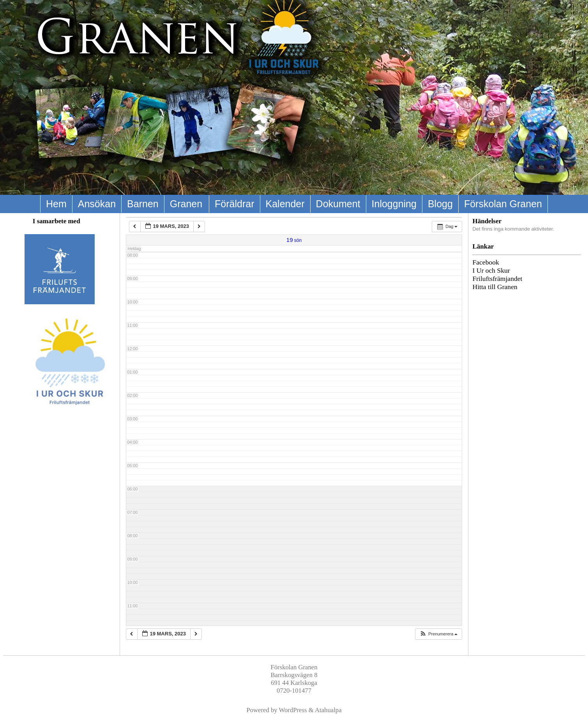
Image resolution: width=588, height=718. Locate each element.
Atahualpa (328, 710)
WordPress (293, 710)
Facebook (486, 262)
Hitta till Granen (495, 287)
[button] (438, 634)
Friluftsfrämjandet (497, 279)
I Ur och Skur (491, 270)
